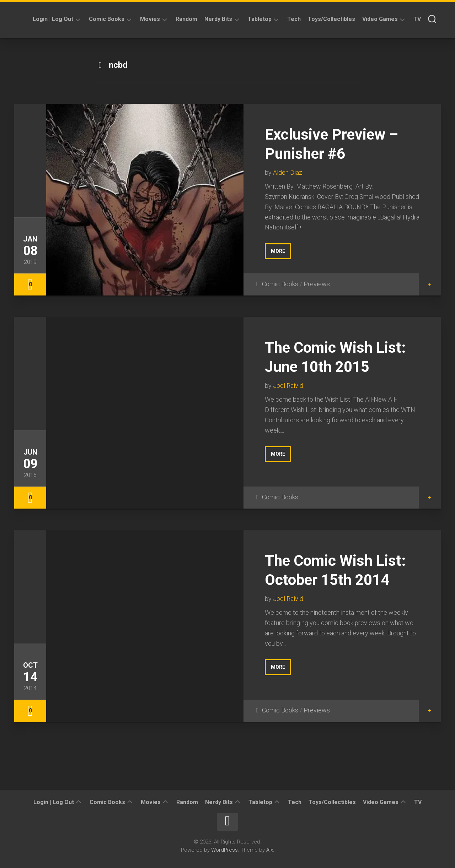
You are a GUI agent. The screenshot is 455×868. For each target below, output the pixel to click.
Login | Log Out (53, 19)
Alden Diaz (288, 172)
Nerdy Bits (218, 19)
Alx (270, 850)
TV (417, 19)
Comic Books (107, 19)
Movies (150, 19)
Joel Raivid (288, 386)
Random (186, 19)
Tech (294, 19)
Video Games (380, 19)
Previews (317, 284)
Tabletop (260, 19)
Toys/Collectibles (331, 19)
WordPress (224, 850)
